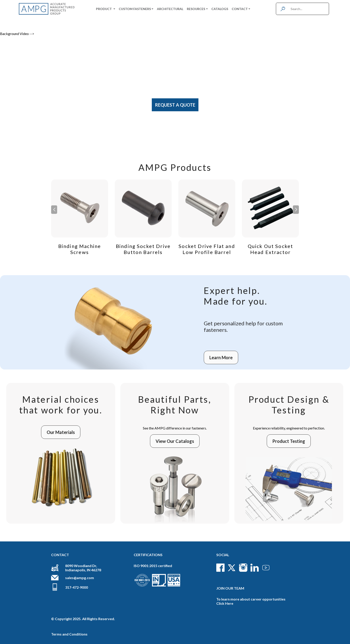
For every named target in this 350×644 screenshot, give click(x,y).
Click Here (225, 603)
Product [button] (104, 9)
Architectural (170, 9)
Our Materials (61, 432)
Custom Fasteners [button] (135, 9)
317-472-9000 (77, 587)
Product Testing (289, 441)
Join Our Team (230, 588)
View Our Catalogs (175, 441)
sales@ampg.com (80, 578)
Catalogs (220, 9)
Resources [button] (196, 9)
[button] (296, 210)
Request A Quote (175, 105)
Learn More (221, 357)
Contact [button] (240, 9)
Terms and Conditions (69, 634)
